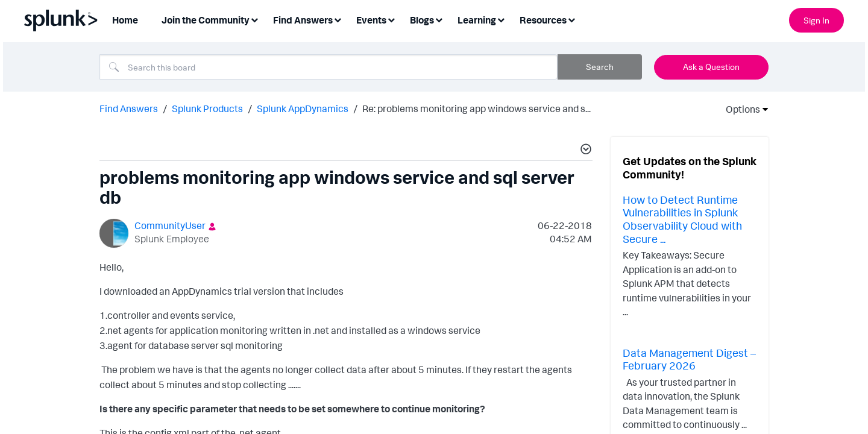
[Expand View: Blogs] (439, 19)
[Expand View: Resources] (571, 19)
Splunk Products (207, 108)
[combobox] (329, 67)
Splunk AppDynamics (303, 108)
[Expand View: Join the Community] (254, 19)
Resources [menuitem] (543, 20)
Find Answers (129, 108)
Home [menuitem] (125, 20)
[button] (584, 151)
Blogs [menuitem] (422, 20)
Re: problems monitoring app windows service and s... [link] (476, 108)
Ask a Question (711, 67)
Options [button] (739, 109)
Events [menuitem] (371, 20)
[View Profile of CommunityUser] (170, 225)
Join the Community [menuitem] (206, 20)
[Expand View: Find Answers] (338, 19)
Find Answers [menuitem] (303, 20)
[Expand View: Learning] (501, 19)
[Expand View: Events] (391, 19)
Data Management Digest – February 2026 (689, 359)
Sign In (816, 20)
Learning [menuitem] (477, 20)
